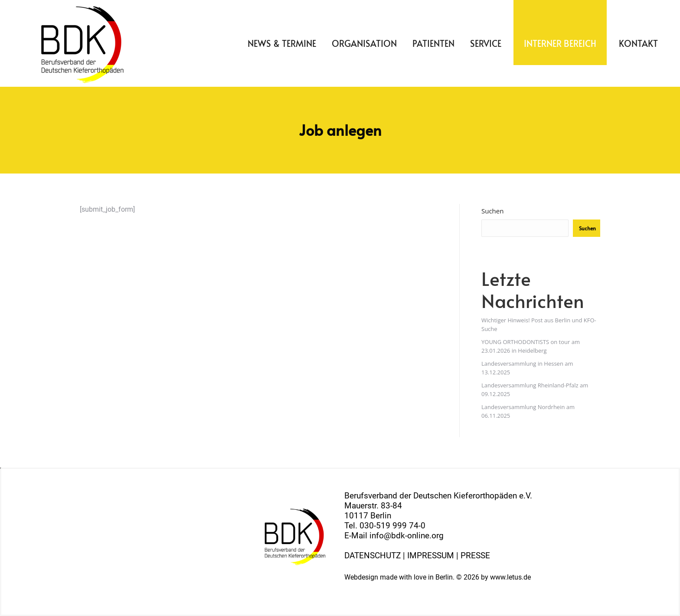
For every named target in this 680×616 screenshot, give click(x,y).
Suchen (492, 211)
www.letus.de (510, 577)
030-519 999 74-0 (392, 526)
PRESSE (475, 555)
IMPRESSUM (431, 555)
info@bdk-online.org (407, 536)
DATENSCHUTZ (373, 555)
